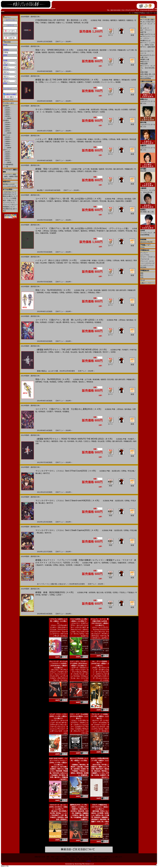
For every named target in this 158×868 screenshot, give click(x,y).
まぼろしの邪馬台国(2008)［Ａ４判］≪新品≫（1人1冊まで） (100, 761)
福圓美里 (122, 20)
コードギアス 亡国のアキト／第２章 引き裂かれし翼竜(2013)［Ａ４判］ (69, 409)
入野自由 (112, 139)
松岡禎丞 (42, 201)
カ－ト (131, 13)
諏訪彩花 (51, 52)
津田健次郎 (126, 80)
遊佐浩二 (84, 293)
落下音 (143, 32)
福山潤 (117, 110)
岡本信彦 (133, 139)
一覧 (6, 167)
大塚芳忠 (87, 112)
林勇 (118, 139)
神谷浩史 (72, 142)
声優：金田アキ (95, 563)
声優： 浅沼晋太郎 (113, 471)
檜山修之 (39, 473)
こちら (89, 861)
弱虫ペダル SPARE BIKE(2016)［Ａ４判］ (55, 50)
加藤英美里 (122, 563)
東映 (142, 273)
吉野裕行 (76, 52)
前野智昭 (68, 52)
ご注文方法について (10, 192)
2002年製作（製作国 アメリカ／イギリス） (83, 695)
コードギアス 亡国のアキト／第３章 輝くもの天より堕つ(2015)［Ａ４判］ (70, 320)
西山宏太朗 (97, 142)
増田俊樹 (80, 142)
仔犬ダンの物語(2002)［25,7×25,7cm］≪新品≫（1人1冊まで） (100, 807)
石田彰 (103, 112)
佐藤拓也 (130, 20)
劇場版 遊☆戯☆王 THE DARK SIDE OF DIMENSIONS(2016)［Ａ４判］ (67, 80)
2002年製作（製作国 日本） (106, 836)
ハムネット (145, 28)
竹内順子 (88, 82)
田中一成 (64, 142)
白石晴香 (125, 110)
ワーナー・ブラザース (148, 257)
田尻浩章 (88, 171)
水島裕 (64, 112)
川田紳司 (95, 201)
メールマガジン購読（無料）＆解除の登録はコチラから (10, 176)
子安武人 (123, 592)
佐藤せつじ (60, 23)
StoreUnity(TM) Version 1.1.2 (84, 864)
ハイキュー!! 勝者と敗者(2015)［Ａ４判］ (55, 139)
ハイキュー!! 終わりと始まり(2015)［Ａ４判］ (57, 260)
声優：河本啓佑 (103, 20)
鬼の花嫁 (144, 72)
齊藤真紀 (64, 82)
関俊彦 (94, 441)
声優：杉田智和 (90, 592)
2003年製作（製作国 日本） (85, 832)
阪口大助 (100, 592)
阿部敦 (89, 52)
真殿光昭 (51, 23)
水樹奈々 (58, 352)
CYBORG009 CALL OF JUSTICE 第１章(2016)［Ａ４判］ (62, 20)
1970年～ (8, 116)
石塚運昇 (128, 201)
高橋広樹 (72, 82)
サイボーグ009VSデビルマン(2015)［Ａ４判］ (56, 109)
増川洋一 (106, 352)
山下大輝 (130, 50)
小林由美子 (78, 565)
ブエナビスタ (145, 259)
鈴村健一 (45, 595)
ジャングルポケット (52, 82)
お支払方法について (10, 194)
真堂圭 (62, 565)
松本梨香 (96, 82)
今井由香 (87, 565)
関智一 (96, 171)
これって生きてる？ (148, 22)
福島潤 (44, 52)
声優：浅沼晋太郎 (92, 110)
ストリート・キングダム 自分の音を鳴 (148, 189)
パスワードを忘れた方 (10, 34)
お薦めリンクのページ (148, 283)
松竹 (142, 275)
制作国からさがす (9, 184)
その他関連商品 (8, 165)
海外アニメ (7, 135)
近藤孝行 (80, 82)
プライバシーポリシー (10, 205)
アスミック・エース (147, 261)
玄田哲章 (69, 565)
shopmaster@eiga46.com (149, 10)
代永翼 (96, 52)
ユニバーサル (145, 255)
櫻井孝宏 (66, 322)
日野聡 (83, 52)
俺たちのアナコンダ (148, 34)
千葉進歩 (131, 592)
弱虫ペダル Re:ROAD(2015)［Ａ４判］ (54, 290)
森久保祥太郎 (118, 169)
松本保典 (71, 441)
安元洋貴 (113, 50)
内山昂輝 (40, 142)
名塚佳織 (56, 142)
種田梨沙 (114, 20)
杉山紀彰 (74, 352)
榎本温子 (95, 112)
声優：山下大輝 (84, 169)
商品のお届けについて (10, 196)
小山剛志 (57, 112)
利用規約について (9, 207)
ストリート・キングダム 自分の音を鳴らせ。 (148, 68)
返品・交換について (10, 200)
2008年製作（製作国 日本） (106, 790)
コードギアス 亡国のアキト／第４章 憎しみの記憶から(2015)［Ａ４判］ (69, 199)
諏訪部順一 (104, 50)
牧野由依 (77, 23)
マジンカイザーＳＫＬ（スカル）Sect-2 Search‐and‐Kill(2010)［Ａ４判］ (68, 501)
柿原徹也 (59, 52)
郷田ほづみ (72, 112)
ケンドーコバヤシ (108, 82)
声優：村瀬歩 (88, 139)
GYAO (142, 247)
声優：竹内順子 (123, 350)
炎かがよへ (145, 62)
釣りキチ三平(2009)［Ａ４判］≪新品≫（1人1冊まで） (79, 761)
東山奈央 (111, 201)
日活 (142, 277)
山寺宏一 (59, 595)
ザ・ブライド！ (146, 30)
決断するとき (145, 41)
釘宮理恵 (108, 592)
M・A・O (40, 112)
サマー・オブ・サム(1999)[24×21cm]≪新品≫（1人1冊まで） (79, 716)
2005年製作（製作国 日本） (64, 832)
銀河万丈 (47, 473)
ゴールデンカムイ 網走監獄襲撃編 (148, 232)
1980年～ (8, 114)
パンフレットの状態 (10, 198)
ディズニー (144, 253)
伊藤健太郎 (122, 50)
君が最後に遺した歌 (148, 74)
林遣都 (118, 82)
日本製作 (6, 120)
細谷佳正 (125, 139)
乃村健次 (43, 23)
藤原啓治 (58, 201)
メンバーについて (9, 203)
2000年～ (8, 110)
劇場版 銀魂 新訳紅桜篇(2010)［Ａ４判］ (55, 592)
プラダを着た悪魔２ (148, 20)
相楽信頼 (88, 142)
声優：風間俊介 (114, 80)
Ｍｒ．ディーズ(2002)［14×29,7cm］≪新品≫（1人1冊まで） (100, 663)
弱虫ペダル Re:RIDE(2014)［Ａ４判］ (53, 379)
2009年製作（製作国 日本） (64, 792)
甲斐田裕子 (75, 201)
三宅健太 (113, 563)
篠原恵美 (55, 441)
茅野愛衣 (66, 201)
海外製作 (6, 106)
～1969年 (8, 118)
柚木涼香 (88, 352)
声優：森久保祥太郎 (91, 50)
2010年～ (8, 108)
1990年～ (8, 112)
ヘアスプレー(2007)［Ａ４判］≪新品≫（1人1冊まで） (58, 621)
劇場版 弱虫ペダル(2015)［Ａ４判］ (52, 169)
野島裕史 (92, 293)
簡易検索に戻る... (9, 100)
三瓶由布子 (39, 565)
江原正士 (87, 441)
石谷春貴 (69, 23)
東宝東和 (143, 267)
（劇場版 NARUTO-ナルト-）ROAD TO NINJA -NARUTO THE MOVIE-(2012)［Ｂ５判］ (74, 439)
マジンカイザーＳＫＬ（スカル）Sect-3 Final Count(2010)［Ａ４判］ (66, 471)
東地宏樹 (49, 112)
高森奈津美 (120, 201)
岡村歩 (80, 112)
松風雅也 (98, 322)
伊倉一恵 (63, 441)
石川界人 (98, 139)
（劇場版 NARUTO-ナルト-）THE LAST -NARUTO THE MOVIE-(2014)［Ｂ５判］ (72, 350)
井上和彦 (85, 23)
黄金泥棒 (144, 64)
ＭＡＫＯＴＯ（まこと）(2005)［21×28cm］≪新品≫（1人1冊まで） (58, 807)
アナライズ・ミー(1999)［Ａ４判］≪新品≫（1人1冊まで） (100, 716)
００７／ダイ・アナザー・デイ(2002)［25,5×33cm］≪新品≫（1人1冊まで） (79, 663)
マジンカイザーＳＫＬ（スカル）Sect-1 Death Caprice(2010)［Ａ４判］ (67, 530)
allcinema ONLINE (146, 242)
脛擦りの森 (145, 59)
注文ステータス (152, 13)
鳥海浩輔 (94, 169)
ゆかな (73, 322)
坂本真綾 (128, 199)
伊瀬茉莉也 (89, 322)
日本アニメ (7, 150)
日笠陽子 (50, 201)
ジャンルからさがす (10, 186)
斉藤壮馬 (48, 142)
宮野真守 (80, 171)
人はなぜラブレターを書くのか (148, 100)
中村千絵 (133, 350)
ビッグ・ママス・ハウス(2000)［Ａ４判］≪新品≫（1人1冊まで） (58, 716)
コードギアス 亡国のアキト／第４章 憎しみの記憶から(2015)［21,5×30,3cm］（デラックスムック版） (83, 228)
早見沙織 (104, 110)
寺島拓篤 (80, 322)
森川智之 (47, 441)
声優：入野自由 (117, 199)
